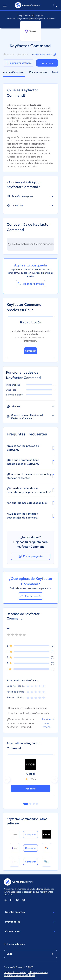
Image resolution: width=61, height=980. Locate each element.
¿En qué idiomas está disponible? (30, 503)
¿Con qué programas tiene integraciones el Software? (30, 462)
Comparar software (18, 63)
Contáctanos (30, 932)
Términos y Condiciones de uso (20, 975)
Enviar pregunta (31, 556)
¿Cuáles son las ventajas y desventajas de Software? (30, 516)
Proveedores (30, 922)
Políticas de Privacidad (15, 972)
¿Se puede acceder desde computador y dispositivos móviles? (30, 490)
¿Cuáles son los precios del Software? (30, 448)
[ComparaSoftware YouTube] (12, 900)
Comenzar (30, 351)
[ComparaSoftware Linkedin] (6, 900)
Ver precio (47, 63)
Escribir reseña (31, 596)
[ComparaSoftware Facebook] (18, 900)
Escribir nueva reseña (44, 55)
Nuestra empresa (30, 912)
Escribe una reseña (48, 723)
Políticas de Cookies (38, 972)
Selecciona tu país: (15, 944)
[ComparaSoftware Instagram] (23, 900)
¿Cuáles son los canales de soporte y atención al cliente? (30, 476)
